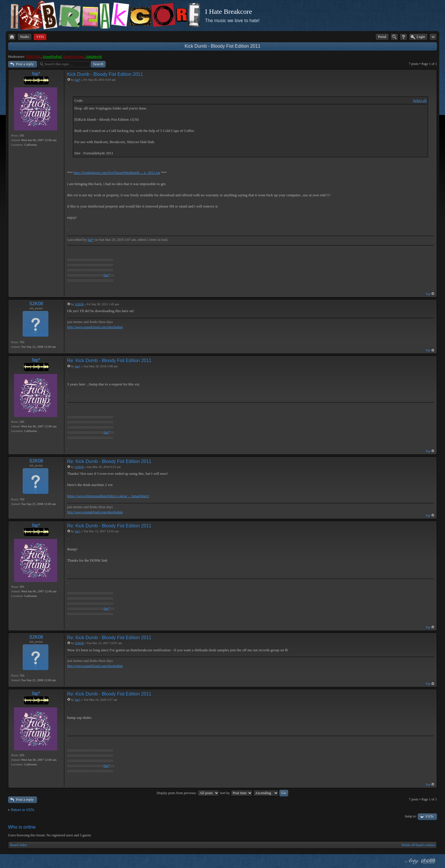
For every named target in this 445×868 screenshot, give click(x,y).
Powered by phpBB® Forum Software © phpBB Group (428, 861)
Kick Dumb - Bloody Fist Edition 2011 (222, 46)
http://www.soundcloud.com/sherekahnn (95, 327)
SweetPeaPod (52, 57)
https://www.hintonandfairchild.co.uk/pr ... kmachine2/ (108, 496)
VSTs (429, 816)
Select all (420, 100)
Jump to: (411, 816)
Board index (19, 845)
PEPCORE (33, 57)
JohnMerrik (94, 57)
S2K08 (36, 304)
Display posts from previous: (188, 793)
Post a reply (25, 64)
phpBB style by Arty (411, 861)
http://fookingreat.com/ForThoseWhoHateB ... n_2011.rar (117, 173)
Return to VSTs (23, 810)
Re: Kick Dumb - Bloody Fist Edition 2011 (109, 361)
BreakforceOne (74, 57)
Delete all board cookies (418, 845)
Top (428, 294)
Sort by (236, 793)
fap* (36, 74)
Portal (382, 37)
